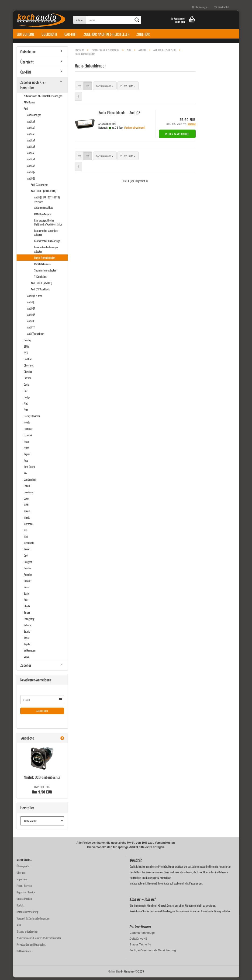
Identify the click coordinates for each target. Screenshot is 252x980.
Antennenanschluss (44, 210)
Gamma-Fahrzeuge (142, 935)
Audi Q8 (31, 317)
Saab (26, 596)
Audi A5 (31, 149)
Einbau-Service (24, 888)
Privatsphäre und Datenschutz (31, 947)
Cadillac (28, 361)
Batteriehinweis (24, 954)
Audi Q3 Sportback (40, 292)
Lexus (27, 501)
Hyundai (28, 438)
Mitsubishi (29, 545)
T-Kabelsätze (41, 279)
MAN (26, 507)
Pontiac (28, 571)
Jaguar (27, 457)
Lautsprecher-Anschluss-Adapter (47, 235)
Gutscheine (26, 34)
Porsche (28, 577)
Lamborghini (30, 482)
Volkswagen (30, 653)
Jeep (26, 463)
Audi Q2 (31, 174)
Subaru (27, 628)
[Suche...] (79, 20)
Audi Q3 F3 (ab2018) (41, 286)
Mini (26, 539)
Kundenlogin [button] (200, 7)
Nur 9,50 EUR (42, 792)
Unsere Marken (24, 901)
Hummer (28, 431)
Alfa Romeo (29, 105)
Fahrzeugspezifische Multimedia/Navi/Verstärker (48, 225)
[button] (79, 88)
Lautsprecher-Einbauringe (47, 244)
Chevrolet (29, 368)
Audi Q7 (31, 311)
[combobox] (105, 88)
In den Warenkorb (177, 136)
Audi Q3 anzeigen (39, 187)
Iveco (26, 450)
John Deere (29, 469)
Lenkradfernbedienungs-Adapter (46, 252)
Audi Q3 (31, 181)
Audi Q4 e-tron (35, 298)
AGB (19, 927)
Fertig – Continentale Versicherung (153, 953)
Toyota (27, 647)
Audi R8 (31, 323)
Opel (26, 558)
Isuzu (26, 444)
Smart (27, 615)
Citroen (28, 381)
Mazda (27, 520)
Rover (27, 590)
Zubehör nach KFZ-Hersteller (106, 34)
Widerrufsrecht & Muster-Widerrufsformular (39, 940)
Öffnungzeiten (23, 869)
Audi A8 (31, 168)
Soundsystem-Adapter (45, 273)
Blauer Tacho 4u (140, 947)
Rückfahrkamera (42, 266)
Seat (26, 602)
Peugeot (28, 564)
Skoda (27, 609)
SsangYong (29, 621)
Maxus (27, 514)
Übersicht (49, 34)
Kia (25, 476)
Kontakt (21, 908)
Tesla (26, 640)
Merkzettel (222, 7)
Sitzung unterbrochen (27, 934)
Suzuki (27, 634)
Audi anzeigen (34, 118)
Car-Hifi (70, 34)
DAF (26, 393)
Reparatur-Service (26, 895)
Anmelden (42, 714)
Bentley (28, 343)
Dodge (27, 400)
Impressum (22, 882)
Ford (26, 412)
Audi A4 (31, 143)
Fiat (26, 406)
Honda (27, 425)
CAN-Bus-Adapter (43, 217)
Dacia (27, 387)
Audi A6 (31, 155)
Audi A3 (31, 136)
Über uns (21, 875)
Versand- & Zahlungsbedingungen (33, 921)
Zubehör (143, 34)
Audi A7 (31, 162)
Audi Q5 (31, 305)
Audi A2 (31, 130)
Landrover (29, 495)
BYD (26, 355)
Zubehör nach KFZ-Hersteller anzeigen (43, 98)
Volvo (27, 659)
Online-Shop (114, 974)
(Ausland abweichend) (135, 130)
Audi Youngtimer (36, 336)
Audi (26, 111)
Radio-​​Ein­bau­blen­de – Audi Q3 (119, 115)
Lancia (27, 488)
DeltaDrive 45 (138, 941)
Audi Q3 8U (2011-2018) (43, 193)
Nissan (27, 552)
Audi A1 (31, 124)
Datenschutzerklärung (27, 914)
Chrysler (28, 374)
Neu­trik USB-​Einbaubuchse (42, 780)
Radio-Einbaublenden (45, 260)
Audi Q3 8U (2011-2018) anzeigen (47, 202)
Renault (28, 583)
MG (25, 533)
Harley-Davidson (32, 419)
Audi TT (31, 330)
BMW (26, 349)
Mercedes (29, 526)
